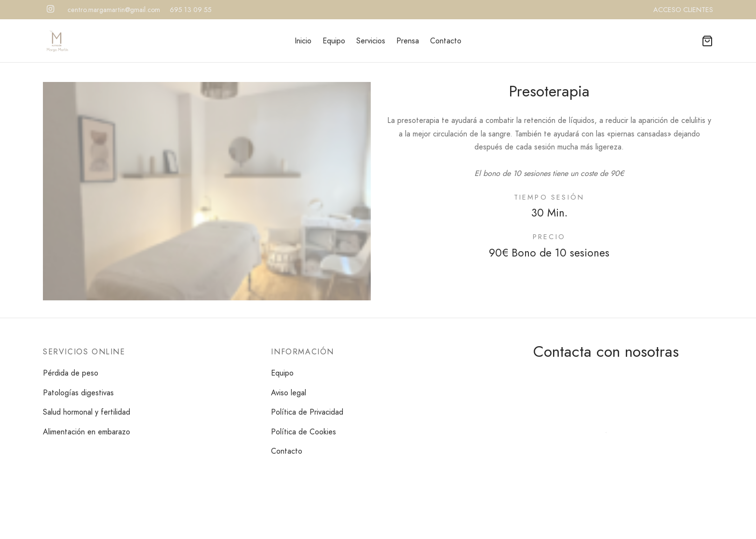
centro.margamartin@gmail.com (114, 10)
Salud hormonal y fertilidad (87, 412)
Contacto (446, 41)
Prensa (408, 41)
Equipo (334, 41)
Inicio (303, 41)
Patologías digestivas (78, 393)
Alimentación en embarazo (87, 432)
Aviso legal (289, 393)
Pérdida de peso (71, 373)
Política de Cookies (304, 432)
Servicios (371, 41)
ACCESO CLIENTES (683, 10)
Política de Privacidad (307, 412)
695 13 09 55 (191, 10)
